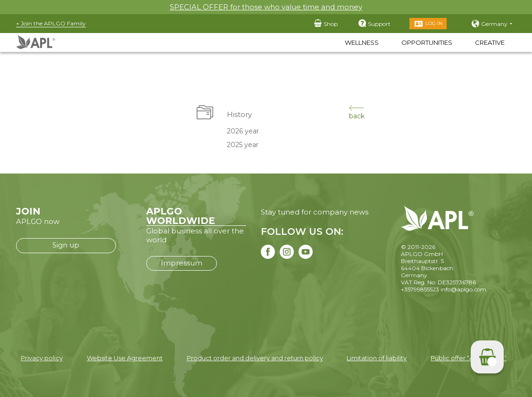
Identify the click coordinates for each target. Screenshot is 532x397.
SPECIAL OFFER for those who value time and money (266, 7)
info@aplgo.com (463, 289)
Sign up (66, 245)
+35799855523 (420, 289)
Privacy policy (42, 358)
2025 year (243, 145)
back (357, 112)
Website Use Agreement (125, 358)
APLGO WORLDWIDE (181, 216)
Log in (434, 23)
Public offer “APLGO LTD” (469, 358)
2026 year (243, 131)
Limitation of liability (377, 358)
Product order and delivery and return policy (255, 358)
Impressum (182, 263)
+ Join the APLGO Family (51, 23)
